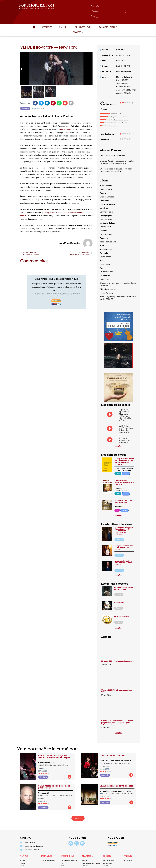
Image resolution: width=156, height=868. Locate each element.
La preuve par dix (121, 606)
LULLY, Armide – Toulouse (112, 745)
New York (120, 50)
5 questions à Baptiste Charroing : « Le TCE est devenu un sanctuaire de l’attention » (124, 520)
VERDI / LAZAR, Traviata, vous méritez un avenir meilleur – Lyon (54, 746)
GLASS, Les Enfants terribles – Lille (116, 775)
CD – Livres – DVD (84, 17)
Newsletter (75, 6)
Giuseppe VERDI (123, 45)
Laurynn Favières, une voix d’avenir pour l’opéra (124, 537)
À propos (88, 6)
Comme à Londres (65, 119)
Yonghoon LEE (122, 73)
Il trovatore (121, 39)
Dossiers (78, 22)
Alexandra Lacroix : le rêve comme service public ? (123, 552)
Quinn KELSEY (122, 69)
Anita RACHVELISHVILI (126, 79)
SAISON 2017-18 (123, 55)
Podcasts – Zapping (109, 17)
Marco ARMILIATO (124, 66)
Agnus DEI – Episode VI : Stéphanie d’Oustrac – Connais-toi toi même (125, 404)
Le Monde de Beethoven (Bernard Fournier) (124, 472)
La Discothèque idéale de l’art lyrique (123, 578)
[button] (64, 17)
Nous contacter (102, 6)
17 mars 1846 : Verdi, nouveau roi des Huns (117, 680)
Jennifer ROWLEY (124, 82)
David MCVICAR (123, 76)
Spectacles (47, 17)
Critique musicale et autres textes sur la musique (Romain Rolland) (124, 451)
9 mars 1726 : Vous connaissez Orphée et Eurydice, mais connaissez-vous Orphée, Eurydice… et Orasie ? (117, 712)
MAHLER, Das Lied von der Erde (123, 491)
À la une (64, 17)
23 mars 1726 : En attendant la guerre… (117, 650)
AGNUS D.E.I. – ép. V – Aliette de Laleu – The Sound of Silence (126, 418)
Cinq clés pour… (121, 592)
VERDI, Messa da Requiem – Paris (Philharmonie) (54, 776)
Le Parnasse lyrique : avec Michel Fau (125, 430)
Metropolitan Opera (124, 61)
